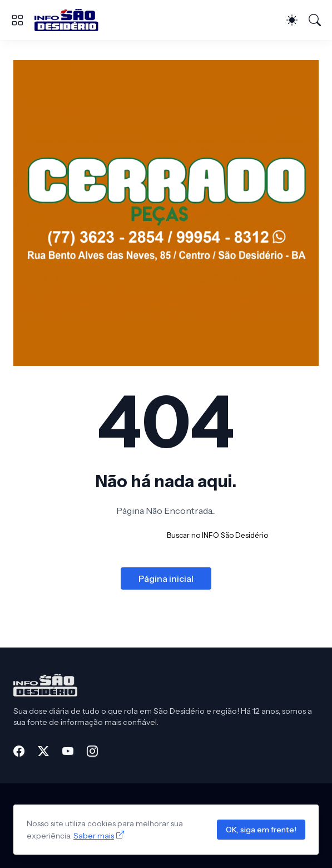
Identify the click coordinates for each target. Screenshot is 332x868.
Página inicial (166, 578)
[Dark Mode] (292, 20)
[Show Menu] (17, 20)
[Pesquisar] (315, 20)
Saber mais (94, 836)
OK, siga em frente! (261, 830)
